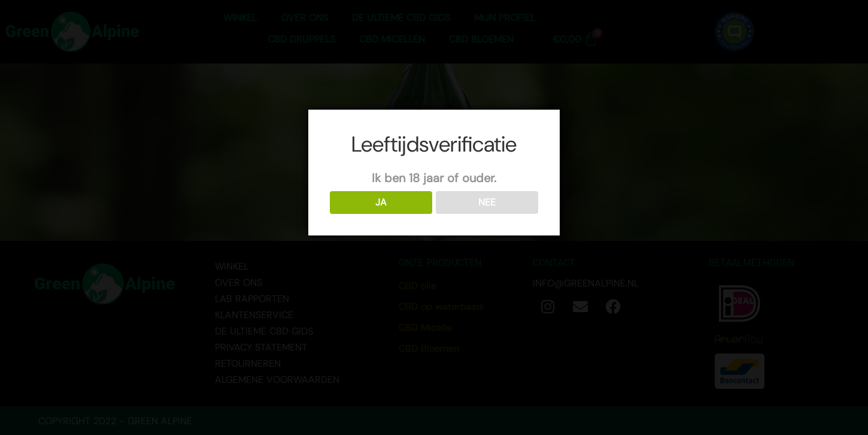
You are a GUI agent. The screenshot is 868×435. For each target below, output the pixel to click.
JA (381, 202)
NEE (487, 202)
